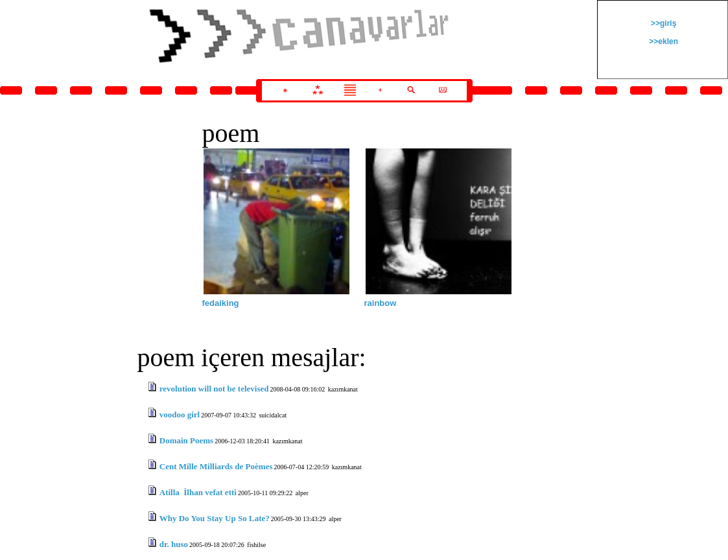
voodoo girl (180, 414)
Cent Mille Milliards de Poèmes (216, 466)
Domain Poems (186, 440)
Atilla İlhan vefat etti (198, 492)
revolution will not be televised (214, 389)
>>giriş (663, 23)
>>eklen (663, 41)
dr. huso (174, 544)
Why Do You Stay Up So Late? (215, 518)
